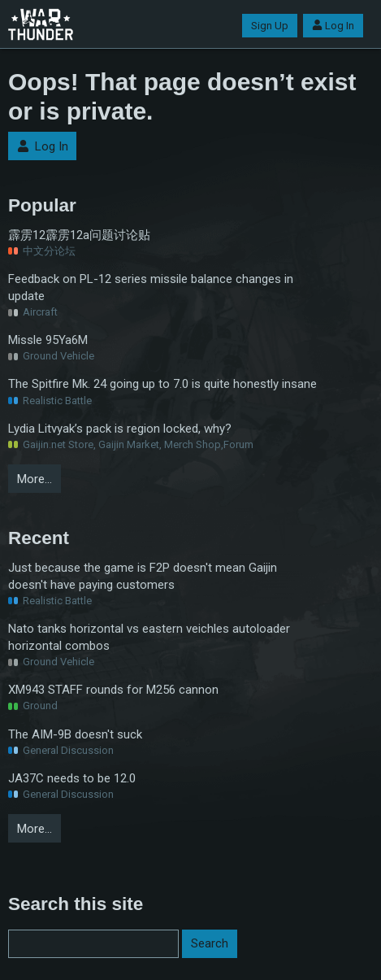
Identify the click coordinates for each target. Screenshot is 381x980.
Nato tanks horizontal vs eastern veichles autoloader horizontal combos (149, 637)
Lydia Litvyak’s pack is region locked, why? (120, 429)
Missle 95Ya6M (48, 340)
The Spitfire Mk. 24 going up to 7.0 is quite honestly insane (162, 384)
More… (35, 479)
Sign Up (270, 26)
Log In (333, 26)
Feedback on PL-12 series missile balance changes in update (151, 287)
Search (210, 943)
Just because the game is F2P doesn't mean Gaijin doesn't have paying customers (143, 576)
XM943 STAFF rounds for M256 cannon (113, 690)
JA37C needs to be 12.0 (72, 778)
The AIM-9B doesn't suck (75, 734)
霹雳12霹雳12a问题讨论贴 (79, 235)
